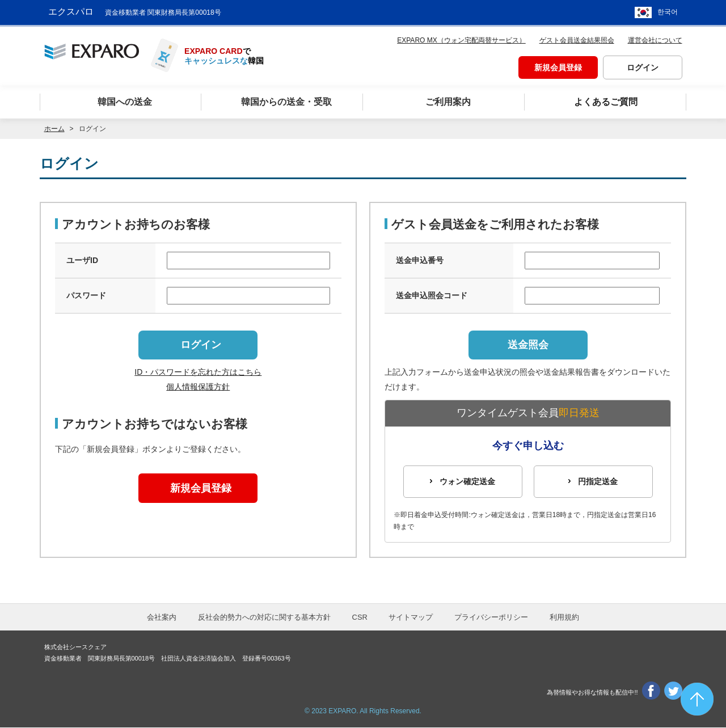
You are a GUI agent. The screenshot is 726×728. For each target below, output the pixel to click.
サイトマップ (411, 617)
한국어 (668, 11)
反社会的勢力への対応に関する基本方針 (264, 617)
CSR (360, 617)
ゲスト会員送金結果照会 (577, 37)
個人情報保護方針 (198, 387)
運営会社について (655, 37)
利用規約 (564, 617)
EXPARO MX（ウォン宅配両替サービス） (461, 37)
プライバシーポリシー (491, 617)
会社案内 (162, 617)
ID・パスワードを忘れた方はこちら (198, 373)
